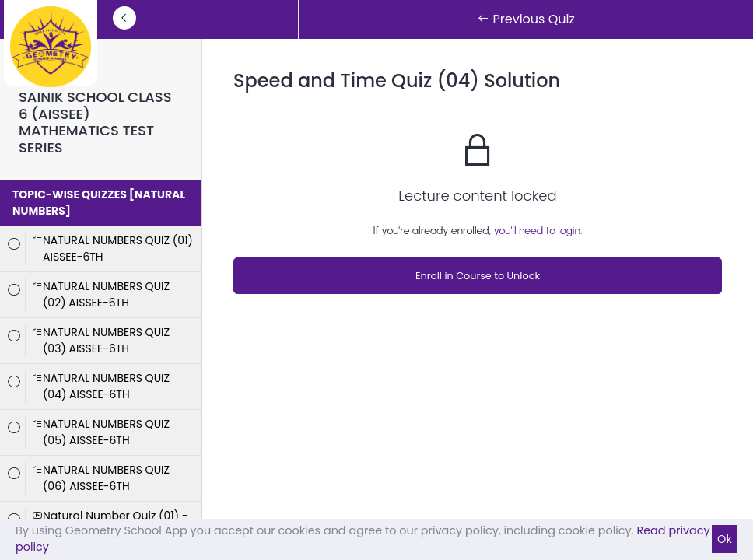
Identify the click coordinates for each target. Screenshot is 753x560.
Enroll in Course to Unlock (478, 276)
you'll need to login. (538, 231)
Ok (725, 539)
